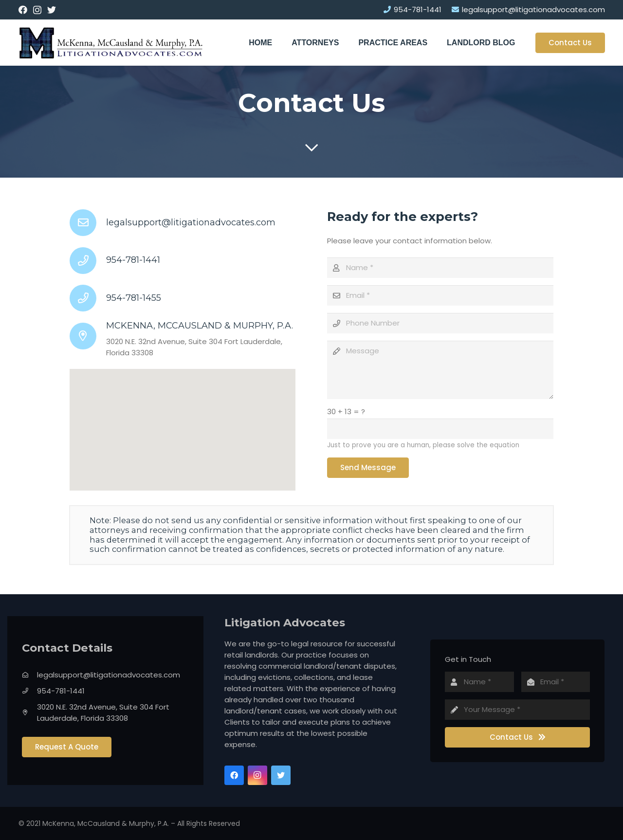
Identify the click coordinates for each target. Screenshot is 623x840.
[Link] (111, 43)
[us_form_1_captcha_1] (440, 429)
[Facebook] (23, 10)
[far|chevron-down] (311, 148)
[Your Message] (517, 710)
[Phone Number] (440, 323)
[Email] (440, 295)
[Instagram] (37, 10)
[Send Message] (368, 468)
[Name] (440, 268)
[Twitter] (52, 10)
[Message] (440, 370)
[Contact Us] (517, 737)
